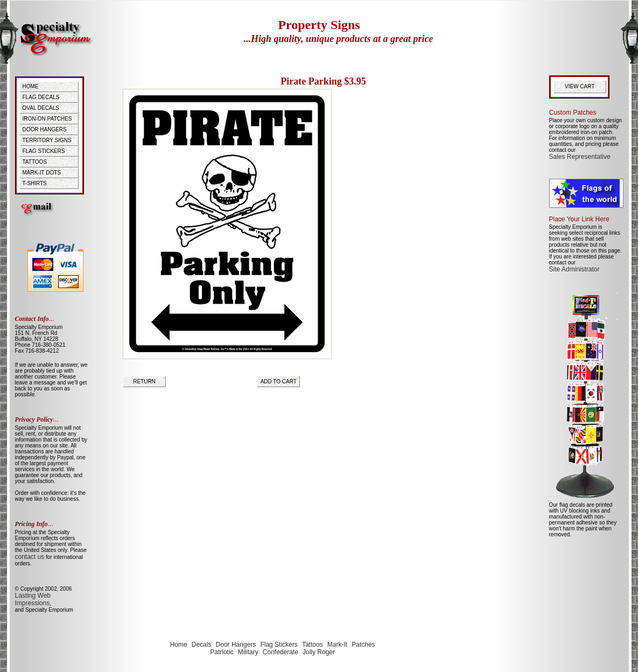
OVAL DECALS (41, 108)
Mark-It (337, 645)
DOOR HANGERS (45, 129)
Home (179, 645)
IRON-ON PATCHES (47, 119)
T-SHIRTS (35, 183)
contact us (30, 557)
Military (248, 652)
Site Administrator (574, 269)
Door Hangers (236, 645)
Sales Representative (580, 157)
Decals (202, 645)
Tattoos (313, 645)
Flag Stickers (279, 645)
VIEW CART (581, 86)
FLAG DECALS (41, 97)
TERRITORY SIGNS (47, 140)
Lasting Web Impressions (33, 599)
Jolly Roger (319, 652)
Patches (363, 645)
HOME (31, 86)
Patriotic (222, 652)
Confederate (281, 652)
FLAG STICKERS (44, 151)
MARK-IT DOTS (42, 173)
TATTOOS (35, 162)
